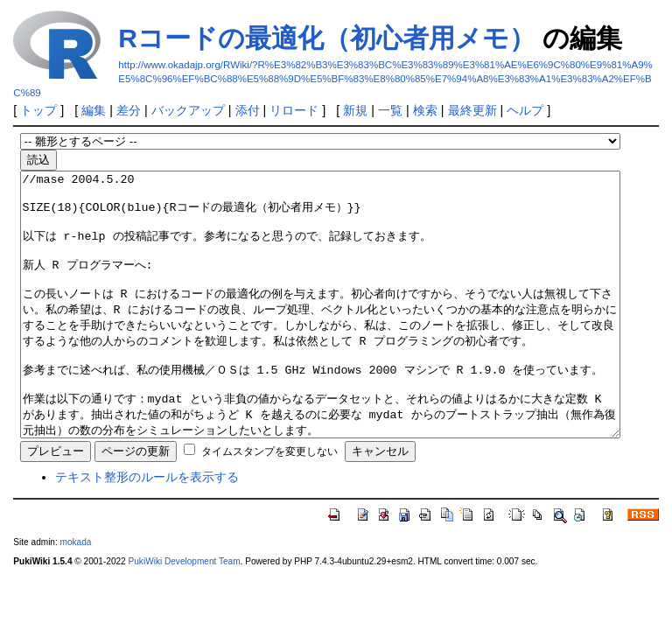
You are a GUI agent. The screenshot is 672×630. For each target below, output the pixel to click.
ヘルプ (525, 110)
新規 (355, 110)
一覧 (390, 110)
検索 (425, 110)
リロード (294, 110)
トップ (38, 110)
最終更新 (472, 110)
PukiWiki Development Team (185, 614)
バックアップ (188, 110)
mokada (76, 595)
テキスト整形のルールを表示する (147, 529)
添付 (248, 110)
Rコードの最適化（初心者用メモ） (327, 38)
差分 (129, 110)
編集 (94, 110)
